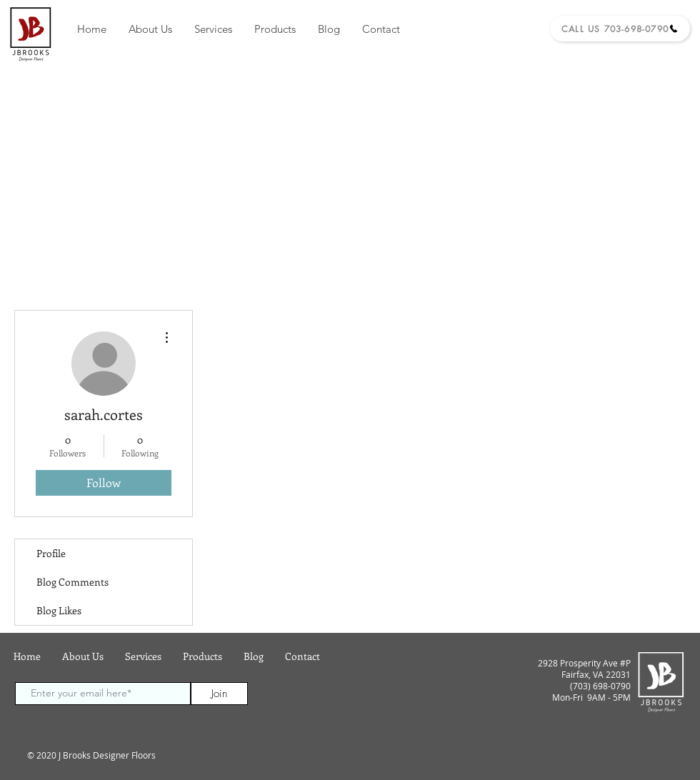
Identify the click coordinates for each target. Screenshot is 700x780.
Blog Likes (59, 610)
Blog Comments (72, 582)
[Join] (219, 694)
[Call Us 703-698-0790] (620, 29)
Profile (51, 553)
